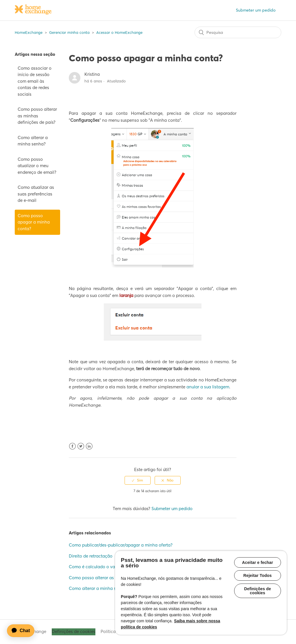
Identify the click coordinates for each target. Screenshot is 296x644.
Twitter (81, 446)
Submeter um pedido (256, 10)
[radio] (138, 480)
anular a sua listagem (208, 387)
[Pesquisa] (238, 32)
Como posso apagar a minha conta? (34, 222)
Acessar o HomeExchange (119, 32)
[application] (23, 631)
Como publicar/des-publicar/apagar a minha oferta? (121, 545)
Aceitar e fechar (257, 562)
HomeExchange (29, 32)
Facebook (72, 446)
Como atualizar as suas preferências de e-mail (36, 194)
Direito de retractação (91, 556)
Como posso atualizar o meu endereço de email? (37, 166)
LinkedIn (89, 446)
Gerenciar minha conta (69, 32)
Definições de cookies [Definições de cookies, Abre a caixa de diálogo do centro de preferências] (257, 591)
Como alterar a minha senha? (33, 141)
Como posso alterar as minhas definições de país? (37, 116)
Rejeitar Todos (258, 576)
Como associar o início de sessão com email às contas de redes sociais (35, 81)
